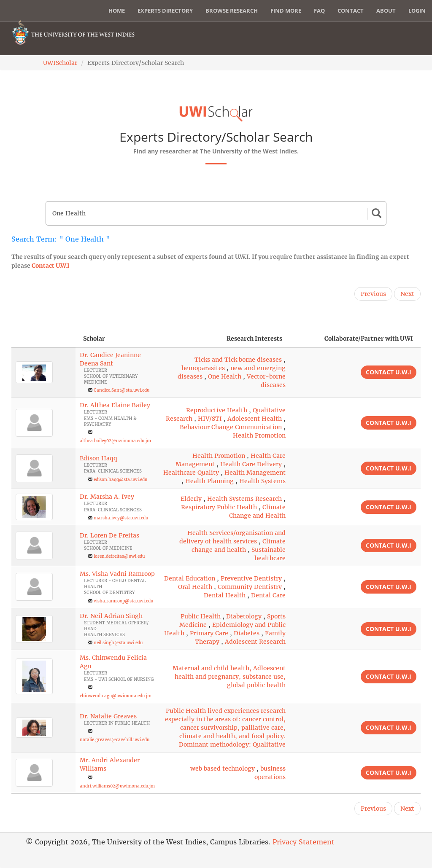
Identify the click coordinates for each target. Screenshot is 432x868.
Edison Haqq (99, 458)
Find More (286, 11)
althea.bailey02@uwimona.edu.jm (115, 441)
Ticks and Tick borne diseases (238, 360)
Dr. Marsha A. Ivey (107, 497)
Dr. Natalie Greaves (108, 716)
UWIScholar (60, 63)
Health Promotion (259, 435)
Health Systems (262, 481)
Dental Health (225, 595)
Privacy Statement (304, 842)
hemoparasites (203, 368)
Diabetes (247, 633)
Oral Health (195, 587)
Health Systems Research (244, 499)
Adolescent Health (255, 419)
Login (417, 11)
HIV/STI (210, 419)
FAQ (319, 11)
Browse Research (232, 11)
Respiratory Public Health (219, 507)
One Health (225, 376)
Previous (373, 294)
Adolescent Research (255, 642)
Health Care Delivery (251, 464)
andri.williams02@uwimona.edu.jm (117, 786)
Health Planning (209, 481)
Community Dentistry (250, 587)
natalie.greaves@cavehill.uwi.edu (115, 740)
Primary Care (209, 633)
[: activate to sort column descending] (43, 339)
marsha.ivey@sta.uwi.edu (121, 518)
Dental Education (190, 578)
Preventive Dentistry (251, 578)
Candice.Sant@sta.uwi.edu (121, 390)
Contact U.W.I (51, 266)
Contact (351, 11)
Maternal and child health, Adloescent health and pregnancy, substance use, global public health (229, 677)
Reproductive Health (217, 410)
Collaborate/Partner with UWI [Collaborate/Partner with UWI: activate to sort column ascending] (369, 339)
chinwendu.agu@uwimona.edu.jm (116, 696)
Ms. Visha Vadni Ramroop (117, 574)
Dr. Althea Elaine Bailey (115, 405)
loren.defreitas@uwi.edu (119, 556)
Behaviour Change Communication (231, 427)
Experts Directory (165, 11)
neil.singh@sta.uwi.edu (118, 643)
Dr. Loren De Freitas (109, 535)
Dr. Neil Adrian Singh (111, 616)
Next (407, 294)
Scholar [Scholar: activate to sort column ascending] (94, 339)
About (386, 11)
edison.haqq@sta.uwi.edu (120, 480)
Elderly (191, 499)
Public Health (201, 616)
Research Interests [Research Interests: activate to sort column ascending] (254, 339)
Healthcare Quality (191, 473)
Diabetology (244, 616)
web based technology (223, 769)
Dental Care (268, 595)
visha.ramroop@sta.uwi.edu (123, 601)
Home (117, 11)
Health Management (255, 473)
